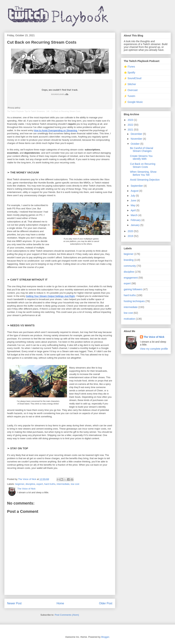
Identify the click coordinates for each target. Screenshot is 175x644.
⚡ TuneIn (130, 96)
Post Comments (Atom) (67, 615)
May (133, 205)
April (134, 210)
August (135, 191)
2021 (131, 130)
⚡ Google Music (133, 102)
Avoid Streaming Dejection (145, 180)
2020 (131, 231)
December (137, 134)
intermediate (63, 484)
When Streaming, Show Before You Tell (143, 173)
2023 (131, 120)
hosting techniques (134, 301)
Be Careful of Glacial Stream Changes (141, 150)
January (136, 225)
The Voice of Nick (154, 337)
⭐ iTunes (129, 67)
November (137, 139)
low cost (75, 484)
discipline (30, 484)
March (135, 215)
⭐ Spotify (130, 73)
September (137, 186)
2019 (131, 236)
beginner (20, 484)
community (130, 266)
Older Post (106, 603)
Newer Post (14, 603)
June (134, 200)
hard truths (50, 484)
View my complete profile (154, 349)
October (136, 144)
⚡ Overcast (131, 90)
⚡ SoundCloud (133, 78)
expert (40, 484)
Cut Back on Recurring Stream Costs (143, 165)
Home (60, 603)
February (136, 220)
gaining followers (133, 289)
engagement (131, 278)
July (133, 196)
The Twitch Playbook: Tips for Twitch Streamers (26, 111)
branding (129, 260)
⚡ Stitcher (130, 84)
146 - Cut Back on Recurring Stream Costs (63, 111)
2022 (131, 125)
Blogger (105, 637)
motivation (130, 319)
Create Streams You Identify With (141, 157)
